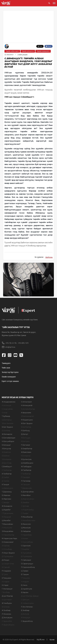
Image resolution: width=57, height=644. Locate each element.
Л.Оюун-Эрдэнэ (8, 553)
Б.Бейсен (6, 456)
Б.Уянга (24, 585)
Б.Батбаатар (26, 427)
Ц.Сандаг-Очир (8, 564)
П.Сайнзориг (26, 560)
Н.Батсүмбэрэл (8, 441)
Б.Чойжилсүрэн (27, 603)
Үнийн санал (6, 368)
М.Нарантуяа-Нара (9, 538)
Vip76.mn (49, 257)
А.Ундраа (6, 582)
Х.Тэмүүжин (6, 578)
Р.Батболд (25, 431)
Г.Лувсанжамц (7, 513)
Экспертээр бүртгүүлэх (10, 372)
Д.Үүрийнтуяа (26, 589)
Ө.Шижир (6, 607)
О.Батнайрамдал (8, 438)
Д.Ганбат (5, 477)
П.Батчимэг (26, 445)
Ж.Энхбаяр (6, 610)
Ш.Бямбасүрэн (27, 463)
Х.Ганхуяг (5, 485)
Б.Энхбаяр (25, 610)
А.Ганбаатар (7, 474)
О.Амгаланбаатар (28, 409)
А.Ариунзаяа (26, 413)
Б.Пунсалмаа (26, 553)
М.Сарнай (6, 567)
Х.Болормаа (26, 456)
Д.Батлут (25, 434)
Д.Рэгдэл (5, 560)
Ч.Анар (5, 413)
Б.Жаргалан (6, 499)
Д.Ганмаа (5, 481)
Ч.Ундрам (25, 582)
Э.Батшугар (6, 449)
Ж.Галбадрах (26, 467)
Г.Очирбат (25, 549)
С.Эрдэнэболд (27, 621)
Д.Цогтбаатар (7, 596)
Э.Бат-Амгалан (8, 423)
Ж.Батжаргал (7, 434)
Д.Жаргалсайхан (28, 499)
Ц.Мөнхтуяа (26, 528)
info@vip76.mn (8, 347)
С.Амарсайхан (7, 409)
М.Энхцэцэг (26, 618)
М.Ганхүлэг (25, 485)
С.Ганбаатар (7, 470)
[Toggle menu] (54, 3)
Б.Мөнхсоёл (26, 524)
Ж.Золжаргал (7, 506)
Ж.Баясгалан (26, 452)
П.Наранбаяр (26, 535)
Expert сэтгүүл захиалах (10, 381)
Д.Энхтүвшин (7, 618)
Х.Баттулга (25, 441)
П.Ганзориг (25, 477)
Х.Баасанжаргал (27, 416)
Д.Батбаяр (6, 431)
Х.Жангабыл (26, 495)
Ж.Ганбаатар (26, 470)
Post (40, 46)
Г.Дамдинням (26, 488)
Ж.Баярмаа (6, 452)
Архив (52, 639)
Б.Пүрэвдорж (26, 556)
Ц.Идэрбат (6, 510)
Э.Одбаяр (6, 546)
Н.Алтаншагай (27, 405)
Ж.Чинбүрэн (7, 603)
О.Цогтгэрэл (7, 600)
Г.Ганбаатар (26, 474)
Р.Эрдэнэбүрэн (8, 625)
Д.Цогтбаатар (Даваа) (30, 596)
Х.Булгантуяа (26, 459)
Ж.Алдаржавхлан (9, 402)
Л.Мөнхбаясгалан (28, 521)
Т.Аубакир (6, 416)
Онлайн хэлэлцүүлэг (9, 377)
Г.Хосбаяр (6, 592)
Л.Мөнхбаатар (27, 517)
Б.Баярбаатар (27, 449)
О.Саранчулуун (27, 564)
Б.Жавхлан (6, 495)
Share (49, 46)
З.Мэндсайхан (7, 531)
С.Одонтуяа (26, 546)
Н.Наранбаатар (8, 535)
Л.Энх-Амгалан (27, 607)
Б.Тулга (5, 574)
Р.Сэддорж (6, 571)
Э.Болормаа (7, 459)
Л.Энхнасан (6, 614)
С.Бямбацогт (7, 467)
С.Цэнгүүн (25, 600)
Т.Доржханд (7, 492)
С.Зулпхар (25, 506)
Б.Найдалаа (26, 531)
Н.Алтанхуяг (7, 405)
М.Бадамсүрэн (27, 420)
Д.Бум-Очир (7, 463)
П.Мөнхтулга (7, 528)
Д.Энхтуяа (25, 614)
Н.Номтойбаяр (27, 542)
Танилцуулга (6, 363)
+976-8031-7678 (23, 343)
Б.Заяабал (25, 503)
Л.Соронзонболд (28, 567)
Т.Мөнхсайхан (7, 524)
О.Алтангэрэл (26, 402)
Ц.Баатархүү (7, 420)
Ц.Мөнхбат (6, 521)
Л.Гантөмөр (26, 481)
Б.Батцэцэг (6, 445)
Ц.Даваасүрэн (7, 488)
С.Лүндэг (25, 513)
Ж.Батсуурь (26, 438)
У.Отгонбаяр (7, 549)
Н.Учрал (5, 585)
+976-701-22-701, (9, 343)
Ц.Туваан (25, 571)
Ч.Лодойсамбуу (27, 510)
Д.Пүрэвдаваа (7, 556)
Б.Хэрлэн (25, 592)
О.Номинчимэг (8, 542)
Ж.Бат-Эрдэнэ (27, 423)
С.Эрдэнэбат (7, 621)
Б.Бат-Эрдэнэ (7, 427)
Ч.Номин (25, 538)
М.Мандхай (6, 517)
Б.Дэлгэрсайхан (27, 492)
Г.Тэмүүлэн (25, 578)
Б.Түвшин (25, 574)
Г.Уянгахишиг (7, 589)
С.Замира (5, 503)
